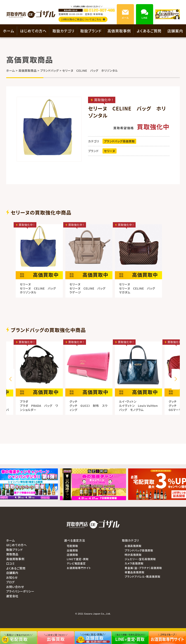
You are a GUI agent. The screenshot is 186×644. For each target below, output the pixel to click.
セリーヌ (109, 151)
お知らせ (12, 577)
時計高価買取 (133, 555)
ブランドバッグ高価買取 (119, 141)
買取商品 (12, 554)
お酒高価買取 (133, 546)
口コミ (10, 563)
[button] (176, 379)
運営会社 (12, 596)
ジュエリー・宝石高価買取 (140, 559)
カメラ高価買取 (134, 563)
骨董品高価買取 (135, 572)
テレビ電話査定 (76, 563)
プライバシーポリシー (20, 591)
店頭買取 (72, 555)
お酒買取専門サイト (79, 568)
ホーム (9, 31)
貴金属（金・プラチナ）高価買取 (143, 568)
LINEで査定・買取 (78, 559)
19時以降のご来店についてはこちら (83, 19)
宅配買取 (72, 546)
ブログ (10, 582)
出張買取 (72, 550)
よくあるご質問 (149, 31)
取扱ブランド (91, 31)
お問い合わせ (15, 587)
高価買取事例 (119, 31)
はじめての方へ (33, 31)
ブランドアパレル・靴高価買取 (142, 577)
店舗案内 (175, 31)
